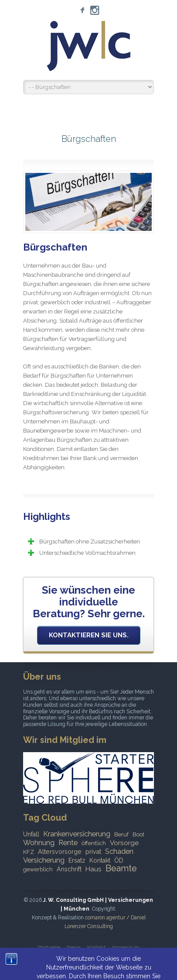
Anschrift (69, 869)
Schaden (119, 851)
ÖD (119, 860)
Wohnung (39, 842)
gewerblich (38, 869)
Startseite (49, 947)
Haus (94, 869)
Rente (68, 842)
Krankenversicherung (77, 834)
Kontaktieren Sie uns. (89, 635)
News (74, 947)
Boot (138, 834)
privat (93, 852)
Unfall (31, 834)
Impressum (126, 947)
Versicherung (44, 860)
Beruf (121, 834)
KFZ (29, 852)
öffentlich (94, 843)
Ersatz (77, 860)
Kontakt (100, 860)
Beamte (121, 868)
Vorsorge (124, 843)
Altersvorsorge (60, 852)
